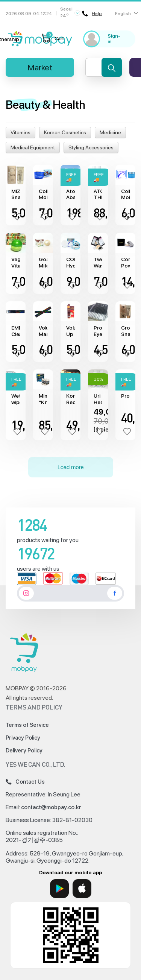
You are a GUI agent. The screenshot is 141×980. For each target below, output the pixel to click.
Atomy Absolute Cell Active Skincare (70, 194)
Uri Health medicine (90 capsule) (98, 399)
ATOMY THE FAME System (98, 194)
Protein (125, 396)
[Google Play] (59, 889)
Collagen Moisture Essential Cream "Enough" (125, 194)
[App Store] (82, 889)
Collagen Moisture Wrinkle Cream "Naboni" (43, 194)
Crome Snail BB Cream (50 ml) (125, 331)
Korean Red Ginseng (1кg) (70, 399)
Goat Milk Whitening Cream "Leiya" (43, 263)
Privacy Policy (23, 738)
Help (92, 14)
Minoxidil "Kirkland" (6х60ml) (43, 399)
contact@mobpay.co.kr (51, 807)
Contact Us (25, 782)
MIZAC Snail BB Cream (16, 194)
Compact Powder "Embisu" (125, 263)
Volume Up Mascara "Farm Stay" (70, 331)
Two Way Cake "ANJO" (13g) (98, 263)
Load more (70, 467)
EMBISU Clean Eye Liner (16, 331)
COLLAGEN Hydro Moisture (70, 263)
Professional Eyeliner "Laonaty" (98, 331)
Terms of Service (27, 725)
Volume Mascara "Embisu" (43, 331)
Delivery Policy (24, 751)
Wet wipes (16, 399)
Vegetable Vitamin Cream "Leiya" (16, 263)
